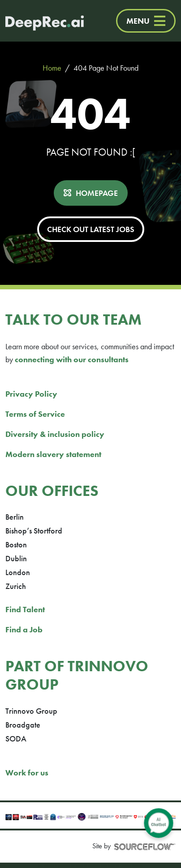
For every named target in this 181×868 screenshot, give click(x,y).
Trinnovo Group (31, 711)
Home (52, 68)
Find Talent (25, 609)
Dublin (16, 558)
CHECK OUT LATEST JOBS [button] (91, 229)
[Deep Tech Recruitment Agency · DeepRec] (36, 21)
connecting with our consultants (72, 359)
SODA (16, 739)
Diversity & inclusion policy (55, 434)
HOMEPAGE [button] (97, 193)
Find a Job (24, 629)
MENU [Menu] (146, 21)
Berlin (15, 517)
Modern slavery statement (53, 454)
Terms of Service (35, 414)
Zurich (16, 586)
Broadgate (23, 725)
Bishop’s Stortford (34, 531)
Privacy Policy (31, 394)
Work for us (27, 773)
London (18, 572)
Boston (16, 544)
